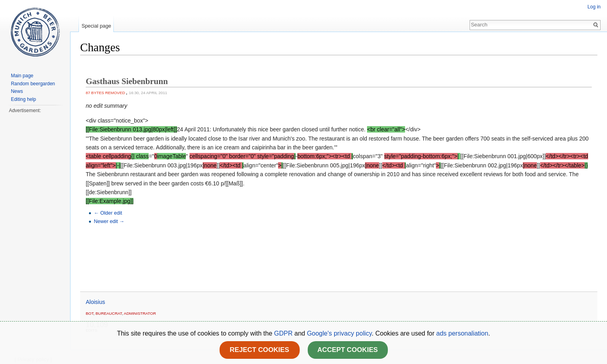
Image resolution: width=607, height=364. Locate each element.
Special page (96, 26)
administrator (140, 313)
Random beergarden (33, 84)
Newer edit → (109, 221)
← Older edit (108, 213)
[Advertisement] (35, 235)
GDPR (284, 333)
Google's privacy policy (339, 333)
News (17, 91)
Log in (594, 7)
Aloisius (95, 302)
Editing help (23, 99)
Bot (90, 313)
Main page (22, 76)
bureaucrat (109, 313)
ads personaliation (462, 333)
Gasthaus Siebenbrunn (127, 81)
